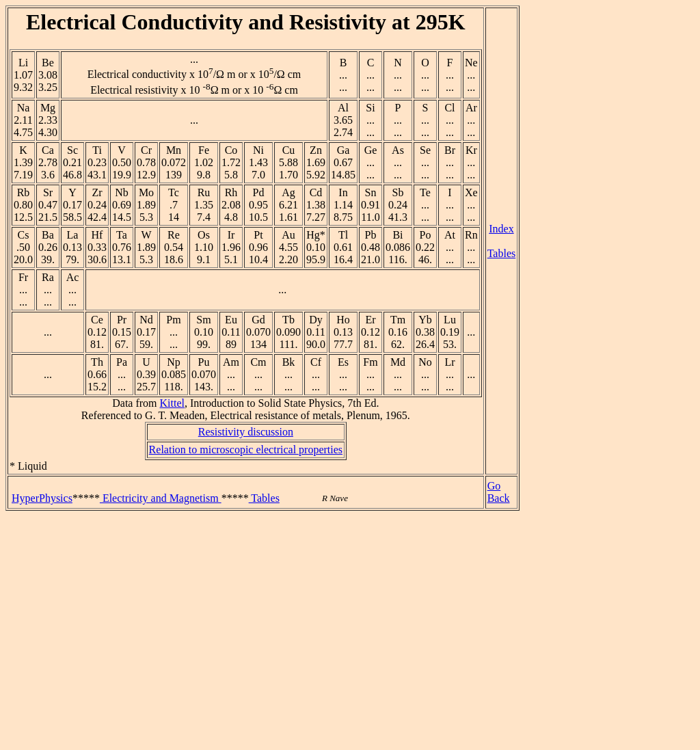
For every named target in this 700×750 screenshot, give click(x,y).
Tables (502, 253)
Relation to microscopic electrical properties (246, 450)
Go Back (499, 492)
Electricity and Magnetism (161, 498)
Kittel (172, 403)
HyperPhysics (42, 498)
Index (501, 229)
